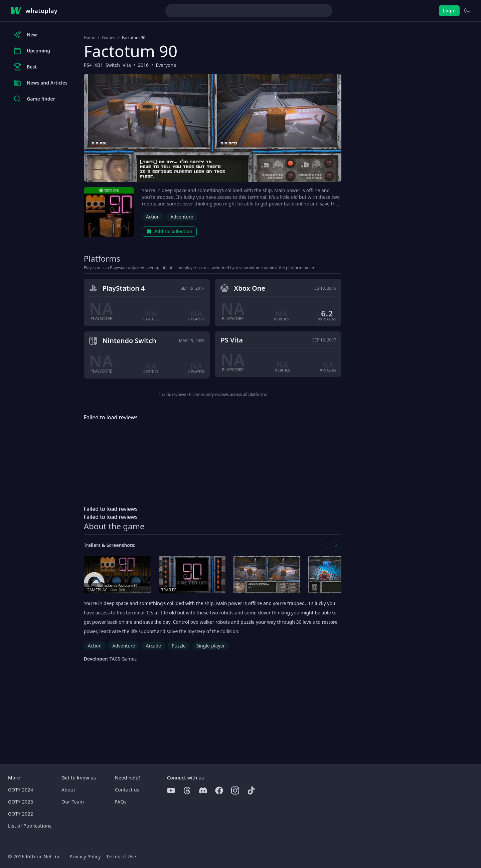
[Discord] (203, 790)
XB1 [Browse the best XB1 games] (99, 65)
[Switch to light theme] (467, 11)
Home (90, 38)
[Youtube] (171, 790)
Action (153, 217)
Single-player (211, 646)
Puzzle (179, 646)
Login (449, 11)
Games (108, 38)
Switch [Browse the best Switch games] (113, 65)
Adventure (182, 217)
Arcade (153, 646)
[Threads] (187, 790)
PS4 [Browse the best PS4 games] (88, 65)
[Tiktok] (251, 790)
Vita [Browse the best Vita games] (127, 65)
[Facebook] (219, 790)
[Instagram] (235, 790)
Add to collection (170, 231)
